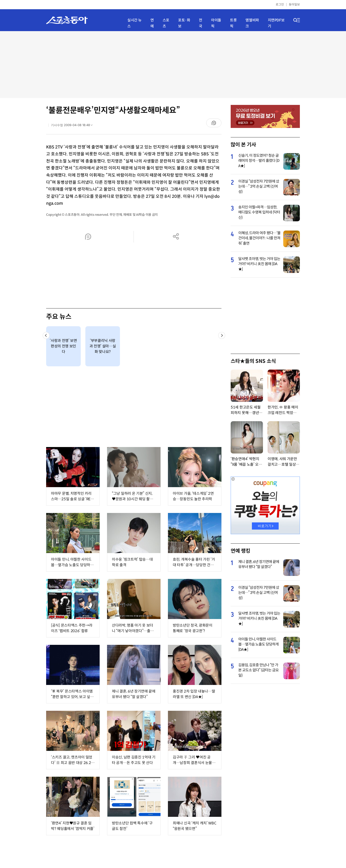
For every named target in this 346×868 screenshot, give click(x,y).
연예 (152, 23)
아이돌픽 (216, 23)
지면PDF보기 (276, 23)
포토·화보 (184, 23)
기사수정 (73, 126)
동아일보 (294, 4)
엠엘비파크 (252, 23)
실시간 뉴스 (134, 23)
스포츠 (166, 23)
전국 (201, 23)
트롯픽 (233, 23)
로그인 (280, 4)
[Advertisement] (173, 65)
